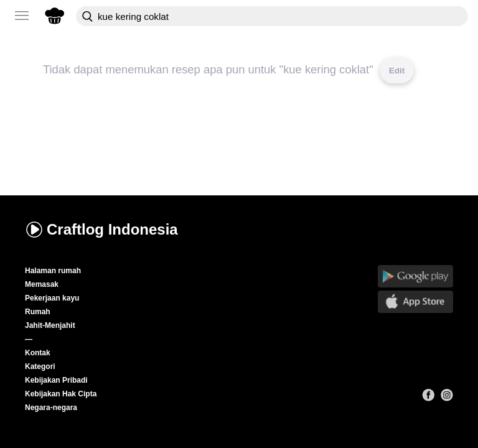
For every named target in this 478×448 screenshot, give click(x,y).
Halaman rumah (53, 271)
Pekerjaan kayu (52, 298)
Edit (397, 71)
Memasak (42, 284)
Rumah (38, 312)
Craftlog (101, 230)
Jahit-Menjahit (50, 325)
